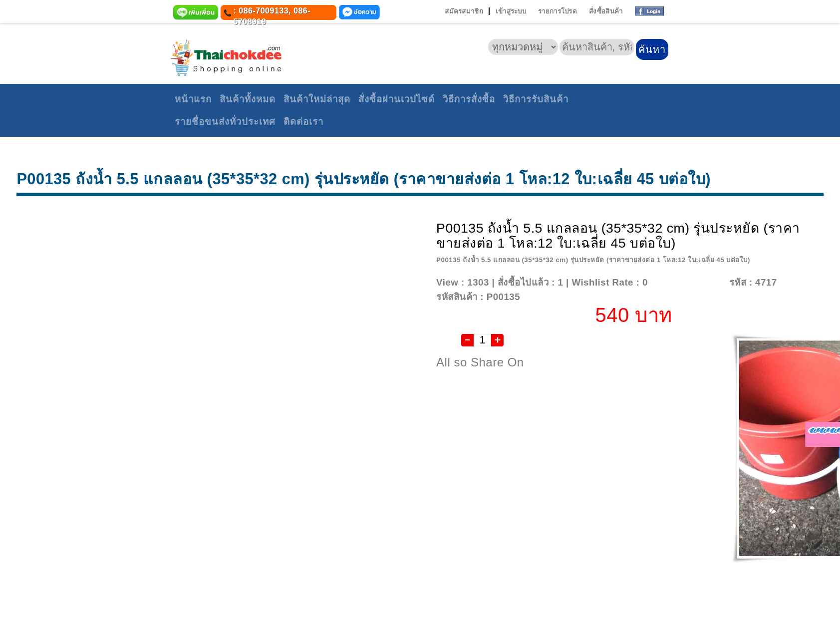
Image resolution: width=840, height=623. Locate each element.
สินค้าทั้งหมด (248, 99)
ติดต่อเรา (303, 122)
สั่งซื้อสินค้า (606, 11)
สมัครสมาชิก (464, 11)
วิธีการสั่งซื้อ (469, 99)
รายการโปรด (558, 11)
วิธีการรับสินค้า (536, 99)
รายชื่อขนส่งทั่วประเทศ (225, 122)
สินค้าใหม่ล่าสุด (317, 99)
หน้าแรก (193, 99)
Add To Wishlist (687, 282)
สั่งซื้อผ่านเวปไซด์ (397, 99)
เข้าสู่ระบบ (511, 11)
